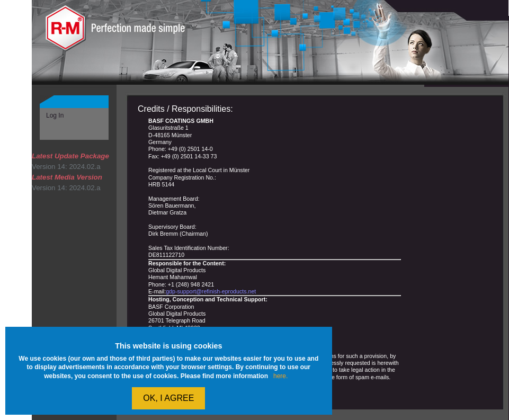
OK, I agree (168, 398)
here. (280, 376)
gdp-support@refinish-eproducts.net (211, 291)
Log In (55, 115)
